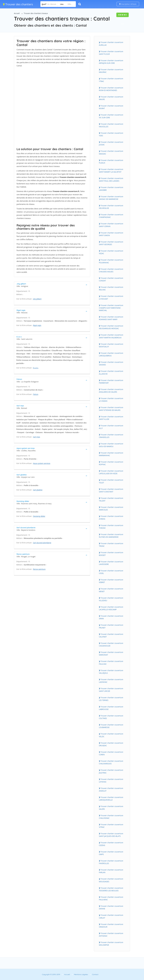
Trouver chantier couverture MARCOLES (111, 508)
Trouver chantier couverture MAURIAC (111, 71)
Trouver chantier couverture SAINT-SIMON (111, 234)
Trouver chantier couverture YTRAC (111, 80)
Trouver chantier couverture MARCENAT (111, 653)
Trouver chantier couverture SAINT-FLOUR (111, 53)
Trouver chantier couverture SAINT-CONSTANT (111, 490)
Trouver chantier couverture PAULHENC (111, 898)
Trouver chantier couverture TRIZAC (111, 545)
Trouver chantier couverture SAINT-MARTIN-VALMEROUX (111, 336)
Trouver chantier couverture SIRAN (111, 617)
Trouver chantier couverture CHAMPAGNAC (111, 216)
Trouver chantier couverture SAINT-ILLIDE (111, 418)
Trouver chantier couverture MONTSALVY (111, 345)
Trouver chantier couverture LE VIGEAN (111, 400)
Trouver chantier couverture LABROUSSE (111, 708)
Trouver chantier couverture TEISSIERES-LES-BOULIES (111, 889)
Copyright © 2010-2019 (51, 974)
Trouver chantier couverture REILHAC (111, 288)
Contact (95, 974)
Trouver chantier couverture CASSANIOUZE (111, 644)
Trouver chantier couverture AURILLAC (111, 44)
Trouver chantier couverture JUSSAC (111, 143)
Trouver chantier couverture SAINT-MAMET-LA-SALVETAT (111, 171)
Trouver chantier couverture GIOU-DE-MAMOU (111, 445)
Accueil (17, 13)
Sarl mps (37, 437)
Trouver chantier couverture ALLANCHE (111, 372)
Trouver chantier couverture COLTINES (111, 717)
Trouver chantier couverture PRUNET (111, 626)
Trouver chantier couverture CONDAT (111, 279)
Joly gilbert (37, 299)
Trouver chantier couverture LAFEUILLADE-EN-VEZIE (111, 472)
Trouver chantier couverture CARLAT (111, 916)
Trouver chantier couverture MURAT (111, 107)
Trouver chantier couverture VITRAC (111, 826)
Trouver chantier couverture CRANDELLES (111, 436)
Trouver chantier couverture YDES (111, 134)
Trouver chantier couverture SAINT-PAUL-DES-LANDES (111, 180)
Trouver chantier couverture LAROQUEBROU (111, 354)
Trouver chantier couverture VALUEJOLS (111, 672)
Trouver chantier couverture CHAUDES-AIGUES (111, 270)
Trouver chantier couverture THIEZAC (111, 527)
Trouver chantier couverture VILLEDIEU (111, 599)
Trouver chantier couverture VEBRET (111, 581)
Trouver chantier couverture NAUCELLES (111, 125)
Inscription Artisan (128, 4)
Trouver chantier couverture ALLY (111, 427)
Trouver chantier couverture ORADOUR (111, 926)
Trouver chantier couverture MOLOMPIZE (111, 944)
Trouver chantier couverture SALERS (111, 808)
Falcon (36, 394)
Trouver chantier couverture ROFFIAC (111, 463)
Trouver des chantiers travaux (36, 13)
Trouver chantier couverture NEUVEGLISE (111, 207)
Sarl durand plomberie (42, 543)
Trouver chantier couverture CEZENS (111, 844)
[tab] (52, 285)
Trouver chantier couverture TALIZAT (111, 499)
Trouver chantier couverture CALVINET (111, 635)
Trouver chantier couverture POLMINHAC (111, 261)
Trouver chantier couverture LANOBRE (111, 189)
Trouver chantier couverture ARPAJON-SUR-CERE (111, 62)
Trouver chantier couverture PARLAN (111, 871)
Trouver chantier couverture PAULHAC (111, 663)
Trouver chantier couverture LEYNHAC (111, 780)
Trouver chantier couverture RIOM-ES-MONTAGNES (111, 89)
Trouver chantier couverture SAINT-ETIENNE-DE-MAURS (111, 409)
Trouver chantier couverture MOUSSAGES (111, 880)
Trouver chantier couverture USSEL (111, 572)
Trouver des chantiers (18, 4)
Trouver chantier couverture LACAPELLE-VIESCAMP (111, 608)
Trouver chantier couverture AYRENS (111, 517)
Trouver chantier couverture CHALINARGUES (111, 762)
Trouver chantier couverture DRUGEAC (111, 744)
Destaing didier (39, 516)
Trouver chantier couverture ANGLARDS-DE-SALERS (111, 391)
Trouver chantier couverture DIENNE (111, 907)
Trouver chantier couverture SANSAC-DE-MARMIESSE (111, 198)
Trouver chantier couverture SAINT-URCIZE (111, 690)
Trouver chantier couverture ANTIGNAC (111, 935)
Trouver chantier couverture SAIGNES (111, 363)
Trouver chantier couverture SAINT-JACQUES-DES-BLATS (111, 835)
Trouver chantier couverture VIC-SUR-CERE (111, 116)
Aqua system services (42, 463)
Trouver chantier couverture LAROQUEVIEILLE (111, 799)
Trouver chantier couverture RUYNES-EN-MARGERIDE (111, 536)
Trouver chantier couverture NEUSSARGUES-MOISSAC (111, 327)
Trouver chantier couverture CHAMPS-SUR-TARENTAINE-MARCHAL (111, 308)
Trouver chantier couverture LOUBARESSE (111, 726)
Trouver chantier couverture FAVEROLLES (111, 862)
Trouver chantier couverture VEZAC (111, 252)
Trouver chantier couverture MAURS (111, 98)
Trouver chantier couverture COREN (111, 753)
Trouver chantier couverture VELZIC (111, 735)
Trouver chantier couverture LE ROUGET (111, 297)
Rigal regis (37, 325)
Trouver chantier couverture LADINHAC (111, 681)
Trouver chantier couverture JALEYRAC (111, 771)
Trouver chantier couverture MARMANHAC (111, 454)
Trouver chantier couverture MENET (111, 590)
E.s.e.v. (36, 368)
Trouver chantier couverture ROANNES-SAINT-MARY (111, 318)
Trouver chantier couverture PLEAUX (111, 162)
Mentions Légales (81, 974)
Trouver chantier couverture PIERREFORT (111, 382)
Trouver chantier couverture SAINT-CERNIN (111, 225)
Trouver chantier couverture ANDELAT (111, 790)
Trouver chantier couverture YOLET (111, 481)
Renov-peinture (39, 569)
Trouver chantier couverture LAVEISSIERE (111, 563)
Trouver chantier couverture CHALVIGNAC (111, 817)
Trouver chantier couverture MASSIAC (111, 152)
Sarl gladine (38, 490)
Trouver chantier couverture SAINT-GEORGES (111, 243)
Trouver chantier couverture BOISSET (111, 554)
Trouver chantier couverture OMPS (111, 853)
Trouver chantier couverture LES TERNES (111, 699)
